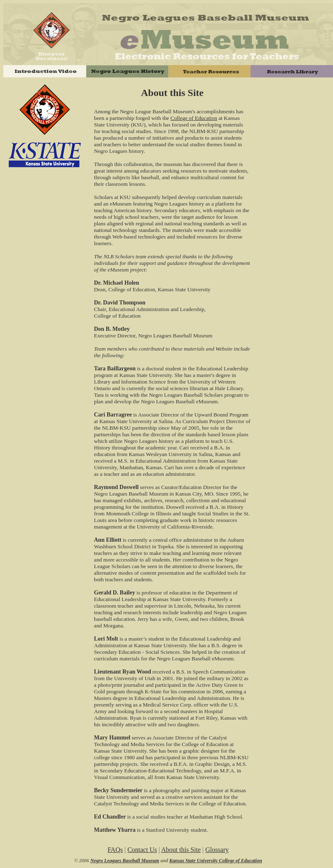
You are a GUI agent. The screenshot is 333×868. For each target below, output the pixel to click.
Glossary (217, 850)
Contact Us (142, 850)
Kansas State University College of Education (216, 861)
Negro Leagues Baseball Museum (125, 861)
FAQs (115, 850)
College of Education (194, 118)
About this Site (181, 850)
